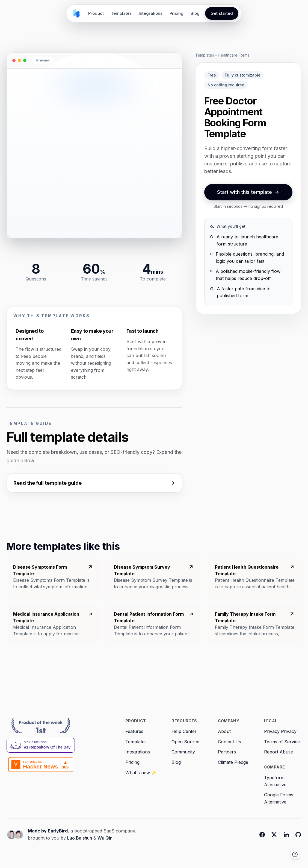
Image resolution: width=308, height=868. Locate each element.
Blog (195, 13)
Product (96, 13)
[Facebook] (262, 835)
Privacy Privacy (280, 731)
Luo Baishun (80, 838)
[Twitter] (274, 835)
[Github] (298, 835)
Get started (222, 13)
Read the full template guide (94, 483)
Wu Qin (105, 838)
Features (134, 731)
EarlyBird (58, 831)
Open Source (185, 742)
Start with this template (248, 192)
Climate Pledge (233, 762)
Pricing (177, 13)
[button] (295, 854)
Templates (121, 13)
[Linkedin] (286, 835)
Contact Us (229, 742)
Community (183, 752)
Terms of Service (282, 742)
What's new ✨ (141, 773)
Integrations (151, 13)
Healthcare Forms (234, 55)
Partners (227, 752)
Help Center (184, 731)
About (224, 731)
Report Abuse (279, 752)
